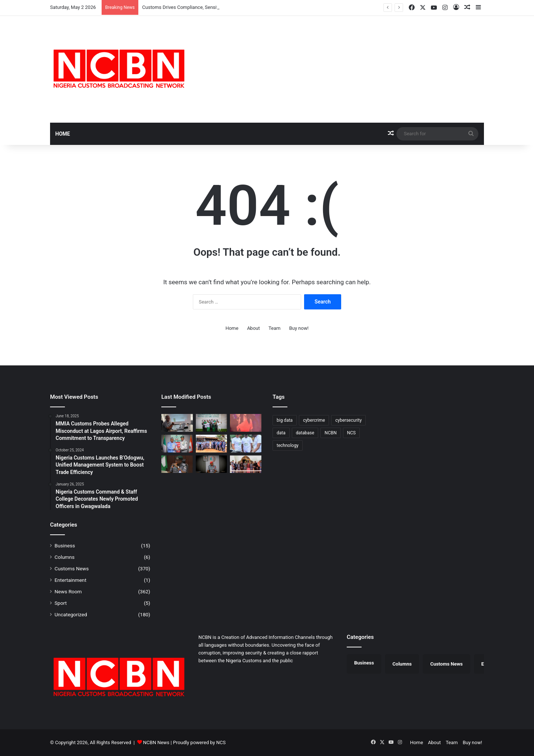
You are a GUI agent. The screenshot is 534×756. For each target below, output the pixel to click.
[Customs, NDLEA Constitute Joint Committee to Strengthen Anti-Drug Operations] (177, 444)
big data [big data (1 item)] (285, 420)
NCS (221, 742)
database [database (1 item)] (305, 433)
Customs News (72, 568)
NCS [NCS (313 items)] (352, 433)
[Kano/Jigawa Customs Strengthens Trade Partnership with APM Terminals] (177, 464)
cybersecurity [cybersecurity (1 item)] (348, 420)
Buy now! (299, 328)
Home (63, 134)
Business (65, 546)
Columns (65, 557)
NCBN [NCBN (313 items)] (330, 433)
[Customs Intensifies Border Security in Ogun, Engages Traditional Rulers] (212, 444)
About (253, 328)
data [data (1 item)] (281, 433)
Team (275, 328)
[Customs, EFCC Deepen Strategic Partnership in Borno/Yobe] (246, 464)
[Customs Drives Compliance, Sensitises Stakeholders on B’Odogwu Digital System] (177, 423)
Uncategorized (71, 614)
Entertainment (70, 580)
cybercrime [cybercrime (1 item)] (314, 420)
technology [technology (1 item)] (288, 445)
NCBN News (156, 742)
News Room (68, 591)
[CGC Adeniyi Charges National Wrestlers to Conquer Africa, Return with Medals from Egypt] (212, 423)
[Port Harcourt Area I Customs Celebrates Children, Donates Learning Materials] (246, 444)
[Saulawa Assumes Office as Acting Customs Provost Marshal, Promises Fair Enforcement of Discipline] (212, 464)
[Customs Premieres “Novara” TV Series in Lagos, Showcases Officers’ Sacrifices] (246, 423)
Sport (61, 603)
